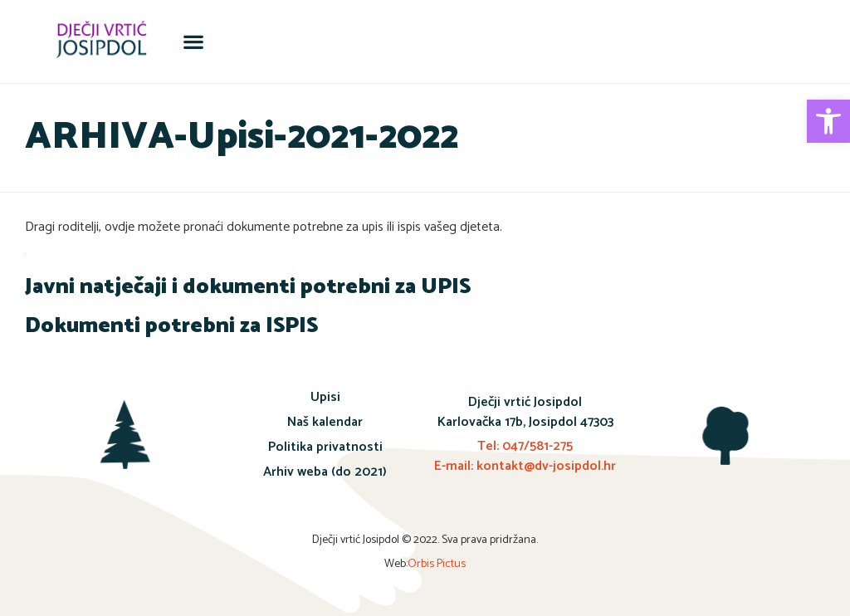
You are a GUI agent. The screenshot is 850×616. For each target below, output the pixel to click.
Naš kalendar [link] (325, 422)
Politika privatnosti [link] (325, 447)
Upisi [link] (325, 397)
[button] (193, 42)
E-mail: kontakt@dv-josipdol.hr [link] (525, 466)
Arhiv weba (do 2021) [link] (325, 472)
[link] (828, 121)
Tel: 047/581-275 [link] (525, 446)
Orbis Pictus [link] (437, 564)
